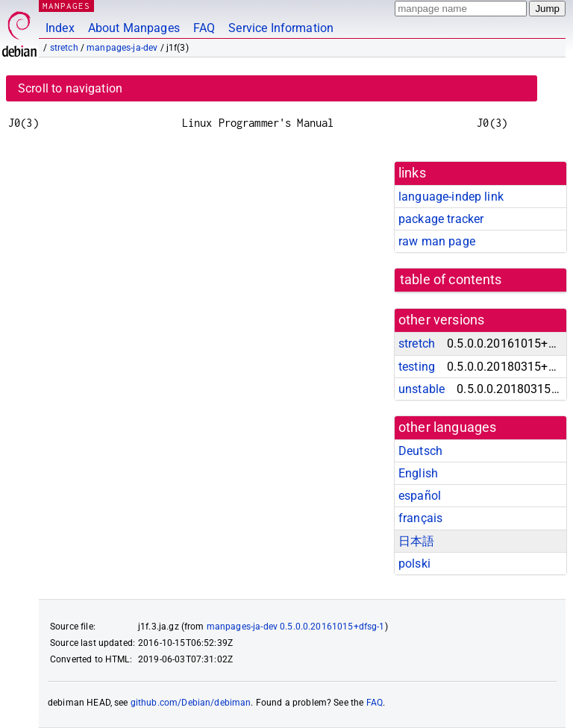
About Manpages (134, 28)
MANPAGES (66, 6)
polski (414, 564)
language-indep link (451, 197)
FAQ (204, 28)
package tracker (441, 219)
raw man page (437, 241)
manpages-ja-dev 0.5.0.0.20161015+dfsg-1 (296, 627)
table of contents (451, 280)
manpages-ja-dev (122, 48)
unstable (422, 389)
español (420, 496)
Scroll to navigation (70, 88)
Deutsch (420, 451)
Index (60, 28)
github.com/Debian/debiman (191, 703)
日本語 (416, 541)
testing (417, 367)
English (418, 473)
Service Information (281, 28)
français (420, 518)
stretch (64, 48)
